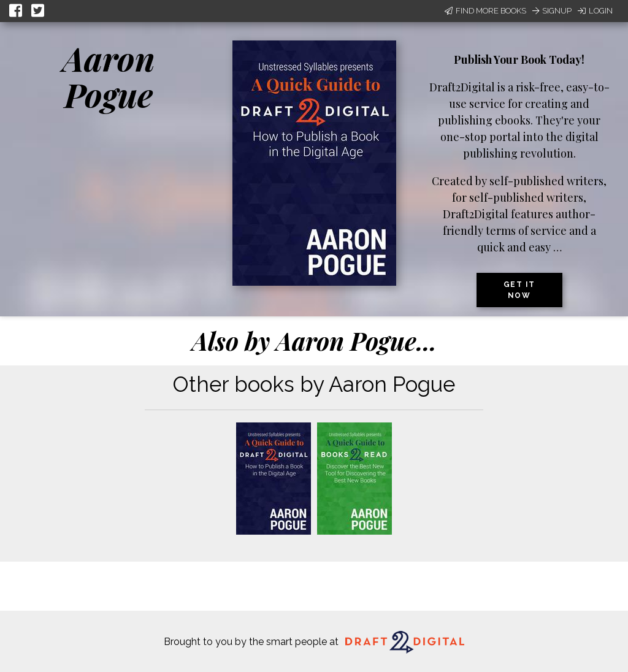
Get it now (519, 290)
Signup (552, 11)
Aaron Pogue (109, 76)
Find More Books (485, 11)
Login (595, 11)
